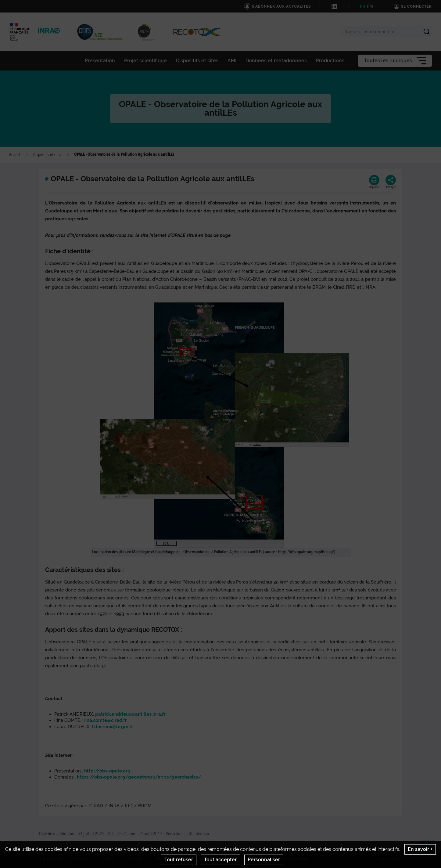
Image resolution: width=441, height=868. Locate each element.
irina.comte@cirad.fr (105, 720)
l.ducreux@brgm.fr (112, 727)
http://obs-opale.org (107, 771)
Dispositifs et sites (47, 155)
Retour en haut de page (431, 850)
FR (362, 6)
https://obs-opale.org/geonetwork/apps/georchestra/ (139, 777)
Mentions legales (171, 859)
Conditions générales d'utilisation (229, 859)
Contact (108, 859)
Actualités (78, 859)
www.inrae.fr (391, 859)
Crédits (136, 859)
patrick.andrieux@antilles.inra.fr (130, 714)
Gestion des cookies (290, 859)
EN (370, 6)
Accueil (15, 155)
